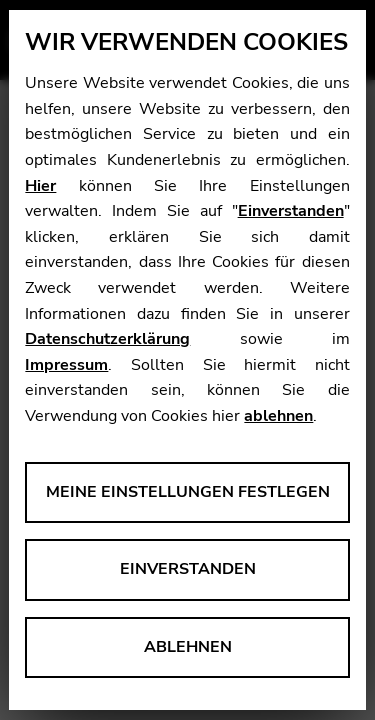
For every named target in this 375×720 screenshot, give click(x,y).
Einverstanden (291, 211)
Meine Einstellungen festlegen (188, 492)
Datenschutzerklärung (107, 339)
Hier (40, 186)
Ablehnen (188, 647)
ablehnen (278, 416)
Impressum (66, 365)
